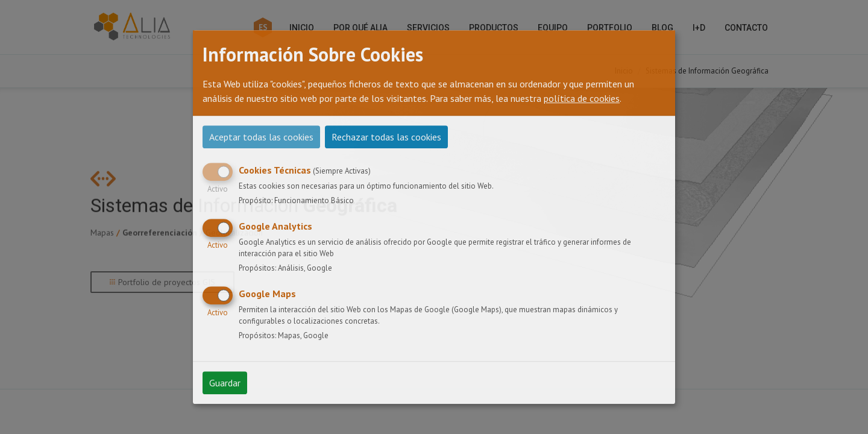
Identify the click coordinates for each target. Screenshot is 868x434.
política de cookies (582, 98)
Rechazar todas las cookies (386, 137)
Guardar (225, 383)
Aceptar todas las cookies (261, 137)
